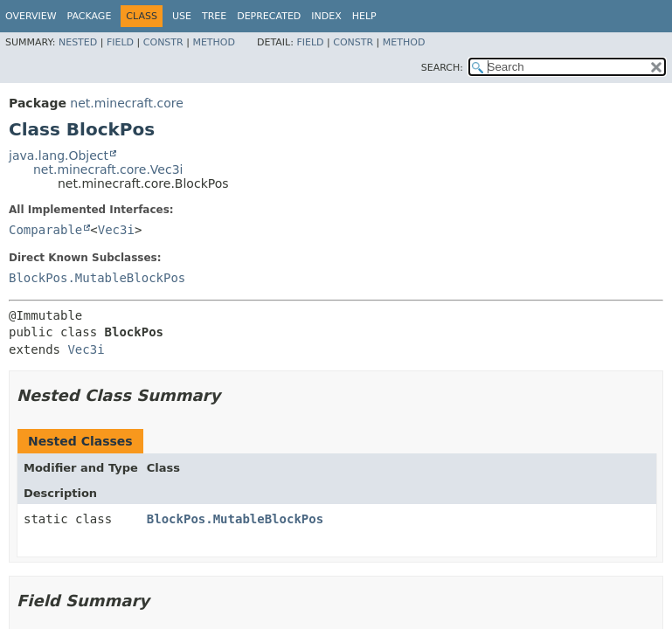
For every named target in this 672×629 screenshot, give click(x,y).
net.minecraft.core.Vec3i (108, 169)
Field (120, 42)
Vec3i (116, 230)
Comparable (45, 230)
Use (182, 16)
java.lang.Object (59, 156)
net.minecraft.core (126, 103)
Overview (31, 16)
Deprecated (269, 16)
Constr (163, 42)
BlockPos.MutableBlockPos (97, 278)
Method (214, 42)
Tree (214, 16)
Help (364, 16)
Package (90, 16)
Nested (78, 42)
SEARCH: (442, 68)
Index (326, 16)
